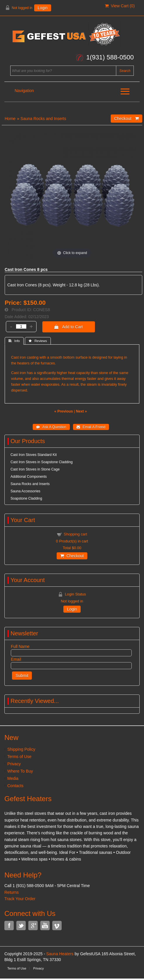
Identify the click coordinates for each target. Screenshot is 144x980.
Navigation (24, 91)
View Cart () (120, 6)
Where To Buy (20, 771)
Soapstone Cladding (26, 498)
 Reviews (38, 341)
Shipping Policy (21, 749)
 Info (14, 341)
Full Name (20, 646)
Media (13, 778)
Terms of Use (19, 757)
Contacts (15, 786)
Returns (12, 892)
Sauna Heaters (60, 954)
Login (43, 8)
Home (10, 119)
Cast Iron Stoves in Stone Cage (35, 469)
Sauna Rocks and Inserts (43, 119)
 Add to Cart (68, 327)
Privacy (14, 764)
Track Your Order (20, 899)
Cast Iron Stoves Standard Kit (34, 455)
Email (16, 659)
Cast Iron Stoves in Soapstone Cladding (42, 462)
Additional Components (29, 477)
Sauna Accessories (25, 491)
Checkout (72, 556)
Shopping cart (75, 534)
